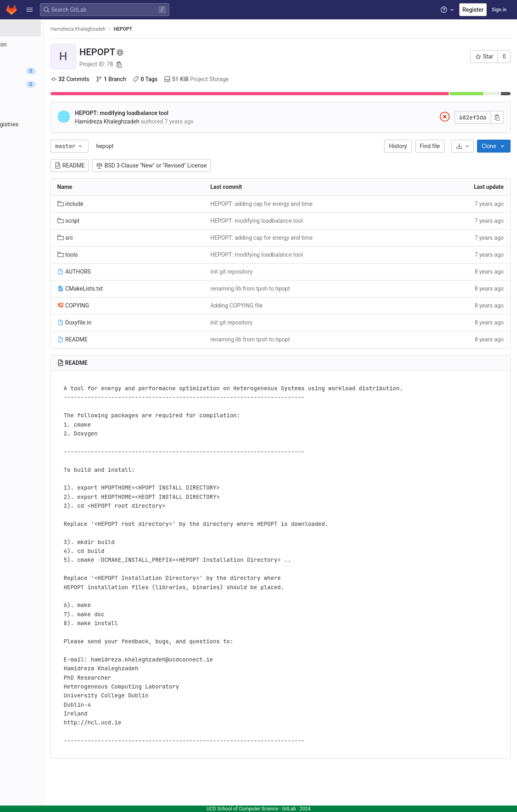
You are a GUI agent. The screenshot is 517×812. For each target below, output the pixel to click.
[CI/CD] (51, 98)
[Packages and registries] (51, 124)
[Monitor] (51, 138)
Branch (170, 79)
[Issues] (51, 71)
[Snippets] (51, 178)
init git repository (271, 272)
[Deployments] (51, 111)
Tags (205, 79)
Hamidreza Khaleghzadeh (138, 29)
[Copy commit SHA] (497, 117)
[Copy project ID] (179, 65)
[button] (29, 10)
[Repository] (51, 58)
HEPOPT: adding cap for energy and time (301, 204)
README (129, 165)
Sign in (499, 10)
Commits (129, 79)
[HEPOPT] (52, 28)
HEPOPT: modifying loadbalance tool (181, 113)
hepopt (164, 146)
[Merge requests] (51, 84)
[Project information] (51, 44)
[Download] (462, 146)
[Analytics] (51, 151)
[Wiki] (51, 164)
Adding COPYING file (276, 306)
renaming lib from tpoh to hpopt (290, 289)
